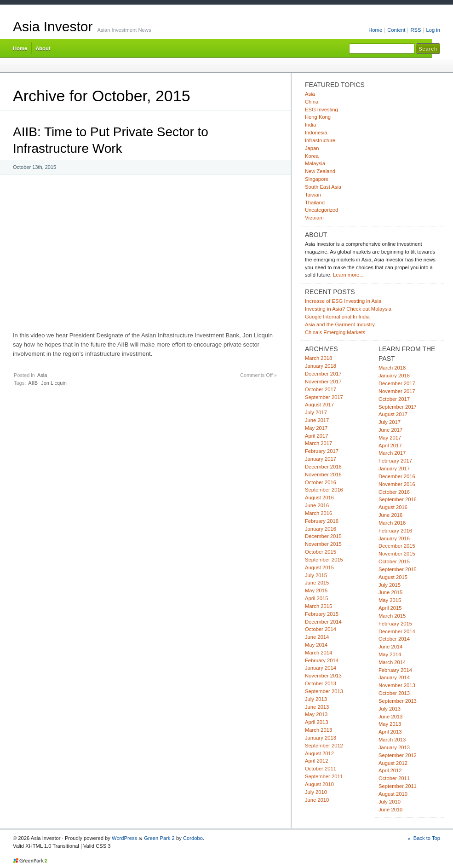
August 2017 (319, 405)
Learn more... (348, 275)
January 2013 (321, 738)
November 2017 (323, 382)
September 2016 (324, 490)
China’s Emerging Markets (335, 332)
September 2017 (324, 397)
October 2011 (321, 769)
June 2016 (317, 505)
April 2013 (316, 722)
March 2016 (318, 513)
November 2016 (323, 475)
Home (375, 30)
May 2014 (316, 645)
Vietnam (314, 218)
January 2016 (321, 529)
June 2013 (317, 707)
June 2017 (317, 420)
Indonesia (316, 133)
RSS (416, 30)
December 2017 (323, 374)
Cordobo (193, 838)
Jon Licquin (54, 383)
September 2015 (324, 560)
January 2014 (321, 668)
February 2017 (322, 451)
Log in (433, 30)
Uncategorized (321, 210)
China (312, 102)
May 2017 (316, 428)
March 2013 (318, 730)
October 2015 (321, 552)
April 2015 (316, 598)
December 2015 (323, 536)
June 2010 (317, 800)
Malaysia (315, 163)
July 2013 (316, 699)
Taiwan (313, 195)
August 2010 (319, 784)
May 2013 (316, 714)
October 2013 (321, 683)
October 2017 (321, 389)
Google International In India (337, 317)
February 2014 (322, 660)
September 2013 (324, 691)
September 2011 (324, 776)
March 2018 (318, 358)
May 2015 (316, 590)
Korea (312, 156)
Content (396, 30)
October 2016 (321, 482)
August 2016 (319, 498)
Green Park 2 (159, 838)
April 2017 (316, 436)
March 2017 (318, 443)
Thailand (315, 203)
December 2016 (323, 467)
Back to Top (427, 838)
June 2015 (317, 583)
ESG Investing (321, 110)
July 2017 (316, 412)
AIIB (33, 383)
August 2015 (319, 567)
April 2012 (316, 761)
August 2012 (319, 753)
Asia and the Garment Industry (340, 324)
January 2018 (321, 366)
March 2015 (318, 606)
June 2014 (317, 637)
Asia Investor (53, 26)
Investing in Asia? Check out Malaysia (348, 309)
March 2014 (318, 653)
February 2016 (322, 521)
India (310, 125)
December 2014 (323, 622)
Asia (42, 375)
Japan (312, 148)
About (43, 48)
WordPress (124, 838)
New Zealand (320, 171)
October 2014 (321, 629)
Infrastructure (320, 140)
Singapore (317, 179)
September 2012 (324, 746)
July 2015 (316, 575)
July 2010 (316, 792)
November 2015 (323, 544)
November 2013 (323, 676)
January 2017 (321, 459)
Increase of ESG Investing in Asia (343, 301)
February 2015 (322, 614)
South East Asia (323, 187)
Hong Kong (318, 117)
